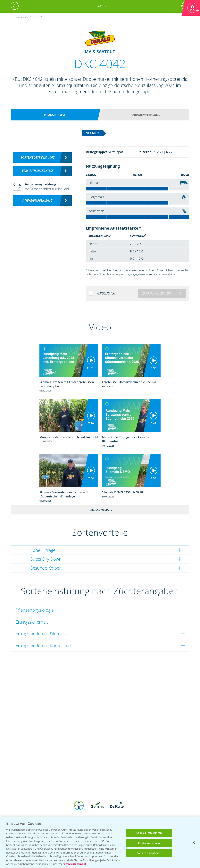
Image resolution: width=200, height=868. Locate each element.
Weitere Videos (99, 510)
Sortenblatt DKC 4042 (38, 157)
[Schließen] (194, 843)
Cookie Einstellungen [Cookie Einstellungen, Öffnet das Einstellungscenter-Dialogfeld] (149, 833)
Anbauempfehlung (146, 115)
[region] (100, 843)
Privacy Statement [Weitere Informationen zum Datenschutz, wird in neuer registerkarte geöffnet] (75, 864)
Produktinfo (54, 115)
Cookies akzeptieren (149, 853)
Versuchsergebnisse (38, 171)
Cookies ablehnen (149, 843)
